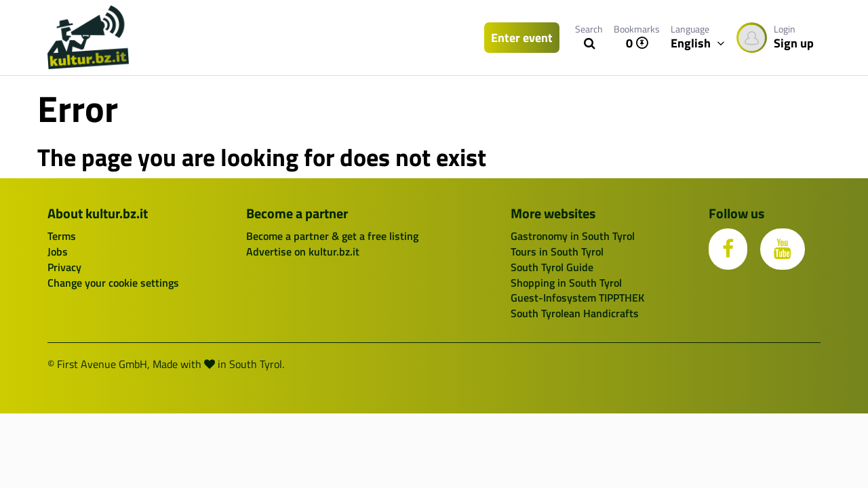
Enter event (522, 38)
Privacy (64, 267)
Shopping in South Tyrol (566, 283)
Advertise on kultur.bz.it (303, 251)
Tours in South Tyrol (557, 251)
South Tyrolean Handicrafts (575, 313)
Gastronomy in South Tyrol (573, 236)
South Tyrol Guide (552, 267)
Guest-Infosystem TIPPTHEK (577, 298)
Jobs (58, 251)
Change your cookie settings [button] (113, 283)
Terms (62, 236)
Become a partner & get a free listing (332, 236)
